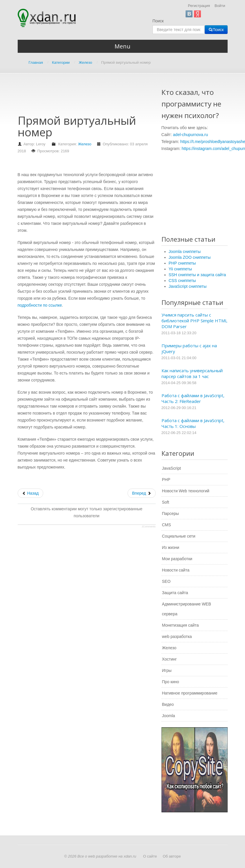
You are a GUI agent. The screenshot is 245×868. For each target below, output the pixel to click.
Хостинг (169, 659)
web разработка (177, 636)
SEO (166, 581)
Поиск (158, 21)
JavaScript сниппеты (188, 286)
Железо (85, 144)
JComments (148, 527)
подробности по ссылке (40, 305)
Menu (122, 46)
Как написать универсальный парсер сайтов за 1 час (192, 373)
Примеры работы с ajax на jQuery (189, 348)
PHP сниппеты (182, 263)
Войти (220, 6)
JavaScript (171, 468)
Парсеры (170, 513)
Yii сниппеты (180, 269)
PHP (166, 480)
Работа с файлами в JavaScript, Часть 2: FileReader (193, 398)
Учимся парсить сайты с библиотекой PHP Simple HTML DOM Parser (194, 321)
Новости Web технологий (186, 491)
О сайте (150, 856)
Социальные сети (179, 536)
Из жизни (171, 547)
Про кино (171, 682)
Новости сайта (176, 570)
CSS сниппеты (182, 281)
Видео (168, 704)
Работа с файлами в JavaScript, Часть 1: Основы (193, 423)
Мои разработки (177, 559)
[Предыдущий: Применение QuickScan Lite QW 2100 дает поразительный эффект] (30, 493)
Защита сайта (175, 593)
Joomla (169, 716)
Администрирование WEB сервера (187, 609)
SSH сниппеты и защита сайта (197, 275)
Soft (166, 502)
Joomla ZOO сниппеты (190, 257)
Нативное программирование (190, 693)
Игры (167, 670)
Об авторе (172, 856)
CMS (167, 525)
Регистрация (199, 6)
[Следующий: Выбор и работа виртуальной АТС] (141, 493)
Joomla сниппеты (185, 252)
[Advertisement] (123, 97)
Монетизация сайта (180, 625)
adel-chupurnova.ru (191, 135)
